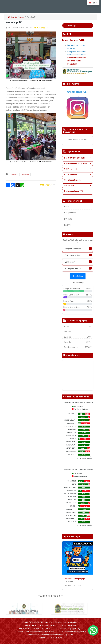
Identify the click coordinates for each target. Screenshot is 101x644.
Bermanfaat (70, 262)
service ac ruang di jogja (75, 579)
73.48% (89, 289)
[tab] (78, 158)
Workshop (26, 174)
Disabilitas (15, 174)
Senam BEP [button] (78, 186)
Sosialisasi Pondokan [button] (78, 180)
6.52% (89, 307)
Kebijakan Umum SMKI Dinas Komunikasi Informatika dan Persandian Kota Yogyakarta (51, 632)
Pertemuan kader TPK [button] (78, 191)
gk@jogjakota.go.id (75, 629)
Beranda (12, 17)
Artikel (22, 17)
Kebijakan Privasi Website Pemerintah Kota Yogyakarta (50, 635)
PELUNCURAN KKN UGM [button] (78, 158)
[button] (65, 565)
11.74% (89, 295)
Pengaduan (72, 64)
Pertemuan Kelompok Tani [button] (78, 163)
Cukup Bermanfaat (73, 255)
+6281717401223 (53, 629)
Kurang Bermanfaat (73, 268)
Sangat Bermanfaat (73, 249)
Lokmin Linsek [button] (78, 169)
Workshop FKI (32, 17)
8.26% (89, 301)
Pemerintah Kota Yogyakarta (67, 622)
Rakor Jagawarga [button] (78, 174)
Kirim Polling (78, 276)
